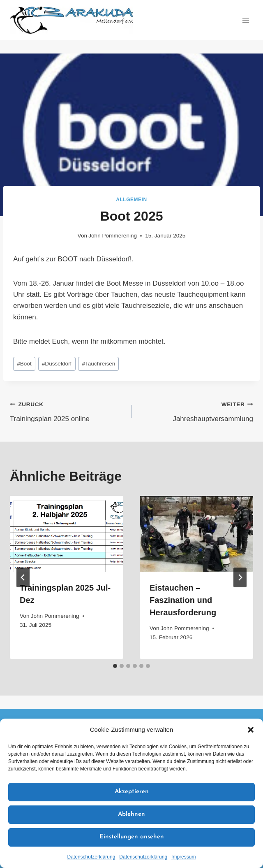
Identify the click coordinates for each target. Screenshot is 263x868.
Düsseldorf (57, 364)
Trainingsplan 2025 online (67, 411)
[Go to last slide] (23, 577)
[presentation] (67, 534)
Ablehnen (131, 814)
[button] (251, 730)
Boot (24, 364)
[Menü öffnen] (246, 20)
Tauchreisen (98, 364)
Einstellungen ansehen (132, 837)
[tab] (115, 666)
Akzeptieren (132, 792)
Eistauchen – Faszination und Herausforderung (183, 600)
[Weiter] (240, 577)
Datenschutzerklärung (91, 857)
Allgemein (131, 200)
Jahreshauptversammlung (196, 411)
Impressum (183, 857)
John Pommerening (113, 236)
